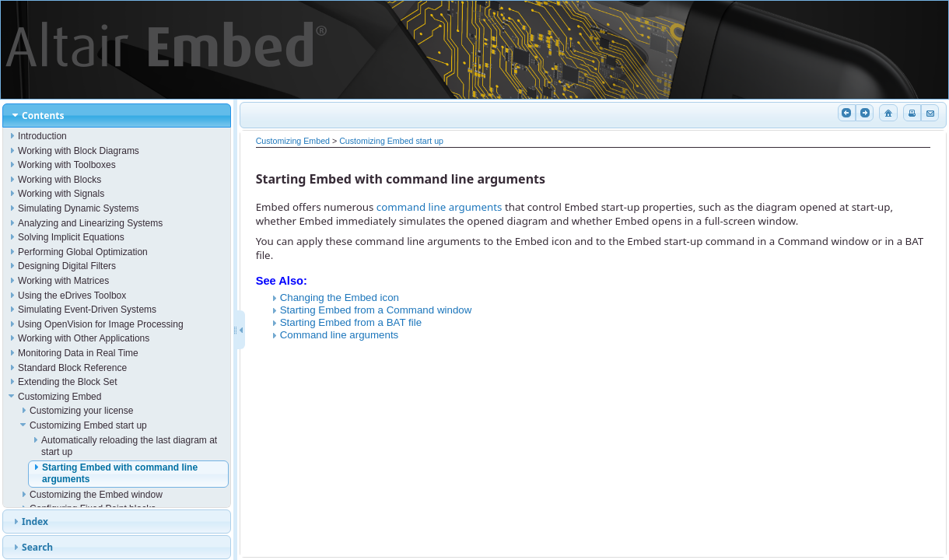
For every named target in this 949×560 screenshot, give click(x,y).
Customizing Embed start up (391, 141)
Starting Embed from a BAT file (351, 322)
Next (863, 113)
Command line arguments (340, 335)
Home (887, 113)
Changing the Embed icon (340, 297)
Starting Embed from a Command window (376, 310)
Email (929, 113)
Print (911, 113)
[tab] (117, 115)
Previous (846, 113)
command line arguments (439, 207)
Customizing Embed (293, 141)
